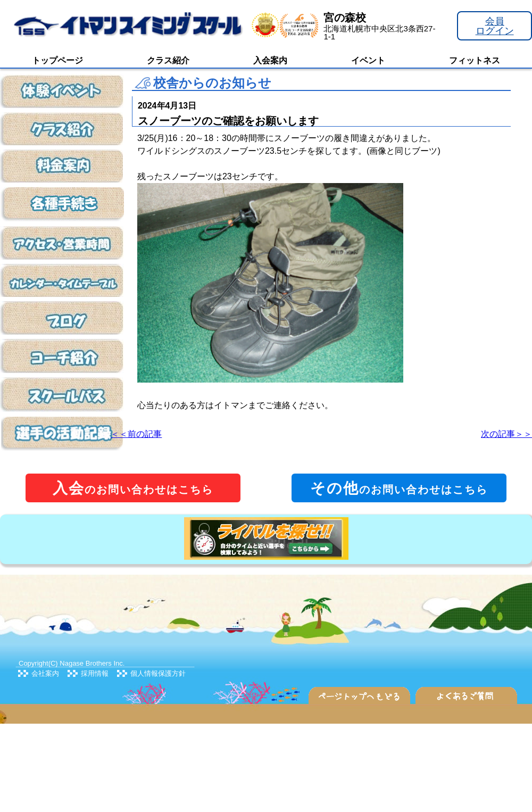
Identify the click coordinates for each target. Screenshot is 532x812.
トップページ (57, 60)
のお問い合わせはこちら (133, 488)
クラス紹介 (168, 60)
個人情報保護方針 (158, 673)
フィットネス (475, 60)
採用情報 (95, 673)
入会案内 (270, 60)
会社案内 (45, 673)
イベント (368, 60)
